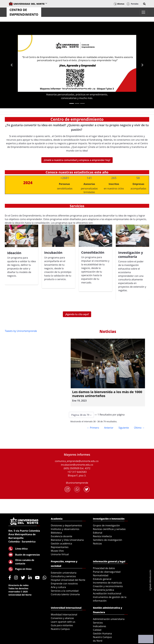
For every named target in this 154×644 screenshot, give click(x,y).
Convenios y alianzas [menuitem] (62, 618)
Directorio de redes (18, 585)
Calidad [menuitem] (97, 630)
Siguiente (124, 428)
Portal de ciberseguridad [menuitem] (107, 572)
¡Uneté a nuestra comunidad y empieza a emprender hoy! (77, 160)
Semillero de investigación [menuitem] (108, 540)
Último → (139, 428)
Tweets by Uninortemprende (21, 331)
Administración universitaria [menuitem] (109, 619)
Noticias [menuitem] (97, 544)
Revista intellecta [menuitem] (102, 536)
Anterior (109, 428)
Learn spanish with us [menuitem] (63, 622)
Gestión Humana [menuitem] (102, 633)
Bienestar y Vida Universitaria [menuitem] (67, 540)
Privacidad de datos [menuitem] (104, 568)
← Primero (93, 428)
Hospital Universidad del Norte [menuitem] (68, 580)
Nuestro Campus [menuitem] (60, 629)
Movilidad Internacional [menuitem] (64, 615)
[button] (144, 4)
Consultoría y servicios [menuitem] (63, 576)
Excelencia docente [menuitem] (62, 536)
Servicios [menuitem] (98, 623)
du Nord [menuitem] (98, 641)
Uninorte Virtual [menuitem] (60, 554)
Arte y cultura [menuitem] (58, 587)
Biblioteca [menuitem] (56, 533)
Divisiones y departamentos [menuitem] (66, 525)
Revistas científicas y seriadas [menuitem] (109, 529)
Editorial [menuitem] (98, 533)
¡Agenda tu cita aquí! (77, 314)
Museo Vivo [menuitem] (57, 551)
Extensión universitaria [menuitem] (64, 573)
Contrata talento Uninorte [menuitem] (65, 594)
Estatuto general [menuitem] (102, 579)
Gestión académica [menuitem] (61, 544)
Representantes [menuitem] (60, 547)
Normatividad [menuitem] (101, 575)
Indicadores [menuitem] (99, 626)
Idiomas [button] (119, 4)
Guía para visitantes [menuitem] (62, 625)
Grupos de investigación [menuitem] (106, 525)
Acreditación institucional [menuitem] (107, 593)
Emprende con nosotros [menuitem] (64, 584)
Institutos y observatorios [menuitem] (65, 529)
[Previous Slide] (12, 65)
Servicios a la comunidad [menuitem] (65, 591)
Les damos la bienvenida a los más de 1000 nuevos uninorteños (107, 394)
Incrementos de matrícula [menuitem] (107, 583)
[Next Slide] (142, 65)
